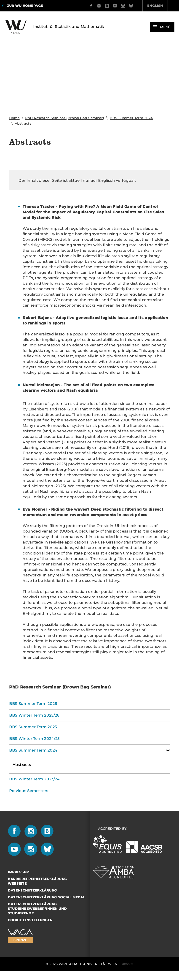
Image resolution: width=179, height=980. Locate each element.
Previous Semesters (29, 791)
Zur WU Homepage (25, 6)
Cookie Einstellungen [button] (30, 920)
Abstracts (22, 765)
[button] (162, 26)
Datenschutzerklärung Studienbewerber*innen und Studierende (37, 909)
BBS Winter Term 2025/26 (34, 715)
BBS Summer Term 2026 (33, 704)
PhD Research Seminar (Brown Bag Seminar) (65, 118)
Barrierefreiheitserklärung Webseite (37, 881)
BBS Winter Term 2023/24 (34, 779)
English (129, 6)
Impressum (19, 872)
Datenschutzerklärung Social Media (46, 897)
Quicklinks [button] (160, 6)
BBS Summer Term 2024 (131, 118)
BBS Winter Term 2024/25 (34, 739)
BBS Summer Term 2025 (33, 727)
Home (14, 118)
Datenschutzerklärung (32, 890)
